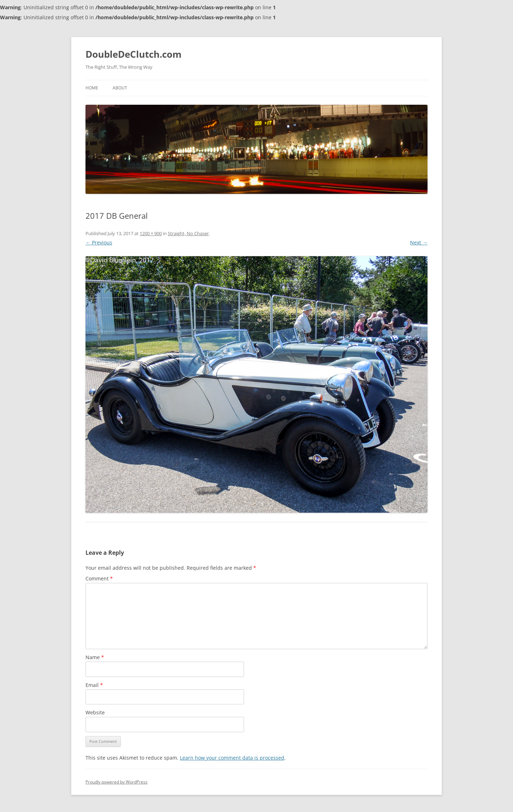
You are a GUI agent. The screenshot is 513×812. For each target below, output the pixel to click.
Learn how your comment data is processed (232, 758)
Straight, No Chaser (188, 233)
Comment (99, 578)
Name (95, 657)
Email (94, 685)
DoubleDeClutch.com (134, 54)
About (120, 88)
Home (92, 88)
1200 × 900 (151, 233)
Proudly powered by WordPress (116, 782)
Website (95, 712)
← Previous (99, 242)
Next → (419, 242)
